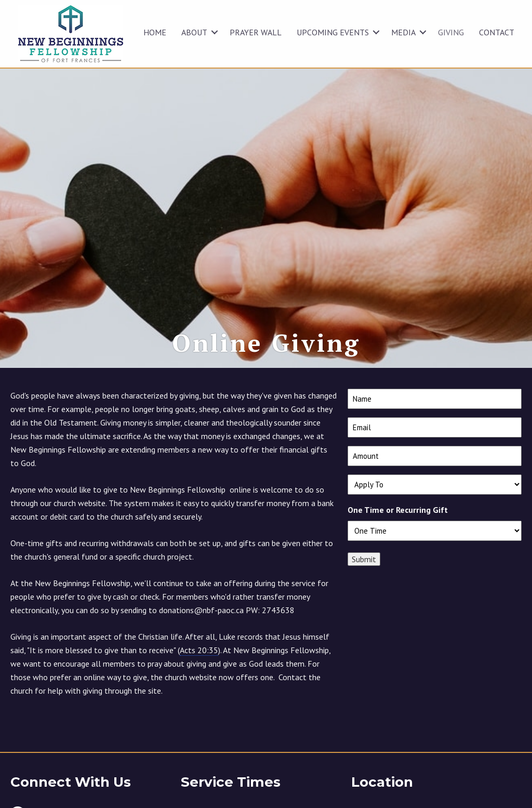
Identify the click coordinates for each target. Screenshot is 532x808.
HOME (155, 32)
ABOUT (194, 32)
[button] (215, 32)
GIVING (451, 32)
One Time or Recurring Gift (398, 534)
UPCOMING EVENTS (333, 32)
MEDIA (403, 32)
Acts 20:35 (199, 674)
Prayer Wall (256, 32)
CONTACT (497, 32)
